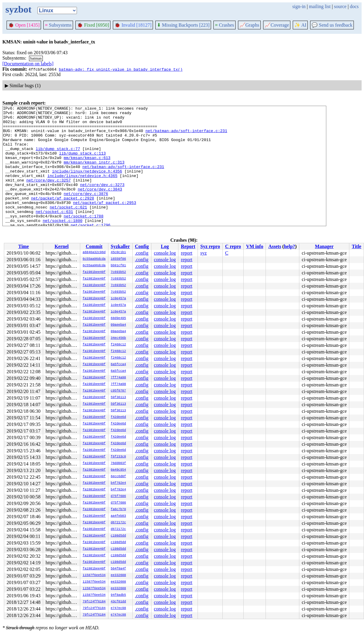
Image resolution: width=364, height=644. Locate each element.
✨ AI (300, 25)
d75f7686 (118, 496)
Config (142, 246)
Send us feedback (332, 25)
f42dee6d (118, 417)
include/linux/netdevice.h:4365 (82, 190)
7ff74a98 (118, 378)
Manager (324, 246)
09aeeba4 (118, 325)
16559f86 (118, 259)
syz (203, 253)
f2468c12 (118, 345)
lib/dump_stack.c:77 (58, 158)
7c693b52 (118, 272)
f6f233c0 (118, 457)
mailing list (320, 6)
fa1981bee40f (94, 272)
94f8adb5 (118, 595)
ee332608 (118, 575)
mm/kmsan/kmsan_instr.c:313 (94, 174)
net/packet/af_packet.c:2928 (63, 217)
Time (23, 246)
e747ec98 (118, 608)
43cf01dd (118, 602)
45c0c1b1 (118, 253)
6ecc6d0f (118, 477)
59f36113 (118, 397)
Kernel (62, 246)
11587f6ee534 (94, 575)
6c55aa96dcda (94, 259)
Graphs (249, 25)
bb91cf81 (118, 266)
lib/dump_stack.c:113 (82, 163)
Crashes (225, 25)
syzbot (18, 9)
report (186, 253)
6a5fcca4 (118, 365)
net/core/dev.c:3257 (48, 195)
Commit (94, 246)
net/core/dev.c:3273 (102, 201)
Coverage (277, 25)
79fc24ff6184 (94, 602)
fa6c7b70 (118, 510)
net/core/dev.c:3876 (86, 211)
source (340, 6)
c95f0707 (118, 391)
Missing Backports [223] (183, 25)
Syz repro (210, 246)
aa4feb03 (118, 516)
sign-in (299, 6)
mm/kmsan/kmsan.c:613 (87, 168)
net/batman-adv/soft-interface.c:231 (186, 136)
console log (165, 253)
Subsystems (58, 25)
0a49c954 (118, 470)
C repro (233, 246)
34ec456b (118, 338)
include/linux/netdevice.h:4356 (87, 185)
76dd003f (118, 463)
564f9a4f (118, 569)
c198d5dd (118, 536)
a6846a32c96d (94, 253)
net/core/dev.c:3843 (100, 206)
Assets (275, 246)
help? (289, 246)
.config (142, 253)
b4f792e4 (118, 483)
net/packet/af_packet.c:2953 (105, 222)
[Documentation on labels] (28, 64)
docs (354, 6)
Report (188, 246)
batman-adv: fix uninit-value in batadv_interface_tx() (120, 69)
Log (165, 246)
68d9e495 (118, 318)
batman (36, 58)
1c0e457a (118, 299)
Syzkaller (120, 246)
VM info (255, 246)
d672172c (118, 523)
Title (357, 246)
